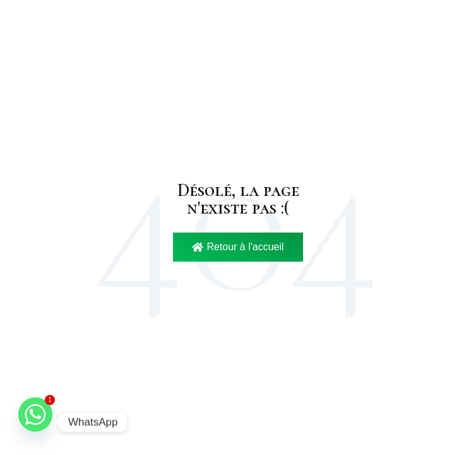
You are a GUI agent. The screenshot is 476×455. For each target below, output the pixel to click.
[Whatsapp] (35, 422)
